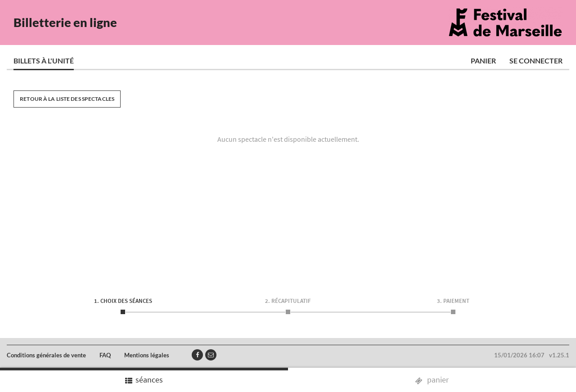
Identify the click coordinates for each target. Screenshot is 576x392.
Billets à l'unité (44, 61)
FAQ (105, 355)
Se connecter (536, 61)
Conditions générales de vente (46, 355)
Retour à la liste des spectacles (67, 99)
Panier (483, 61)
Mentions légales (147, 355)
